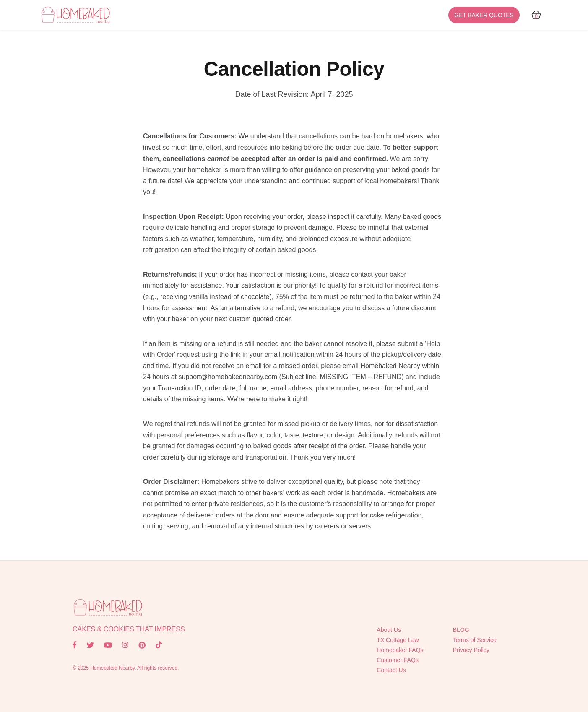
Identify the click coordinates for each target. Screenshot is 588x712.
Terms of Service (475, 640)
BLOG (461, 630)
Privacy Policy (471, 650)
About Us (389, 630)
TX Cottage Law (398, 640)
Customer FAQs (398, 660)
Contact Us (391, 670)
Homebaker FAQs (400, 650)
